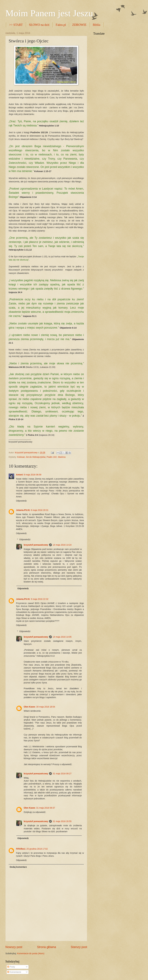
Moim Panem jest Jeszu (49, 13)
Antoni (19, 475)
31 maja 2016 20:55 (62, 821)
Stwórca (62, 457)
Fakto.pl (61, 25)
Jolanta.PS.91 (23, 510)
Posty (11, 967)
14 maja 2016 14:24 (62, 545)
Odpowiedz (21, 501)
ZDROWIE (79, 25)
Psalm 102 (52, 457)
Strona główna (46, 947)
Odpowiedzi (25, 540)
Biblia (97, 25)
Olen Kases (30, 707)
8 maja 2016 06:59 (33, 475)
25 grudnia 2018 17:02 (37, 849)
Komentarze (14, 972)
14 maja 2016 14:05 (62, 637)
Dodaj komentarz (18, 867)
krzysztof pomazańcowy (36, 545)
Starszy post (79, 947)
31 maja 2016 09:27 (62, 774)
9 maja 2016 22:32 (40, 599)
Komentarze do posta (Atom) (31, 954)
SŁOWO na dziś (39, 25)
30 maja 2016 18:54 (46, 707)
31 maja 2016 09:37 (46, 808)
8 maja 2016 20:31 (40, 510)
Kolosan (21, 457)
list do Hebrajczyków (36, 457)
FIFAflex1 (21, 849)
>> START (16, 25)
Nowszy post (14, 947)
